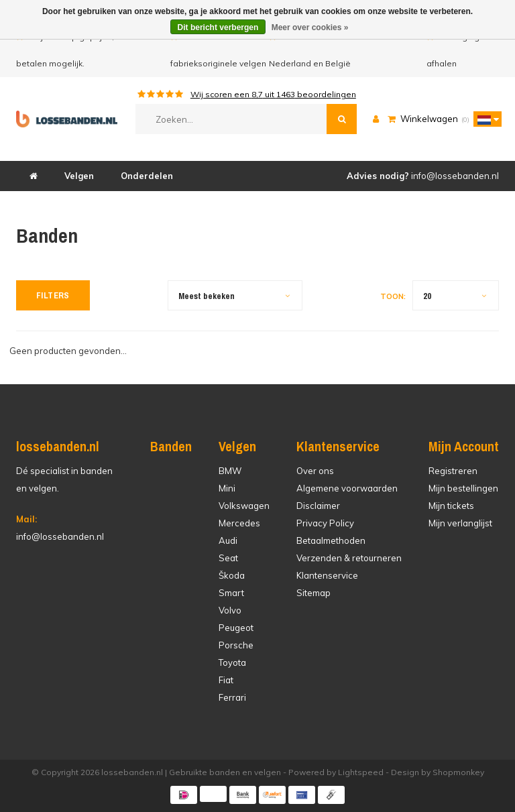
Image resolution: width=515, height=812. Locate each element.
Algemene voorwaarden (347, 488)
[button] (484, 119)
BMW (230, 471)
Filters (53, 295)
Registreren (453, 471)
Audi (228, 540)
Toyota (232, 662)
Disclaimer (318, 506)
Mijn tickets (451, 506)
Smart (231, 593)
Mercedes (239, 523)
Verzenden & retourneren (349, 558)
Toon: (393, 296)
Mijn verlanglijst (460, 523)
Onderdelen (147, 176)
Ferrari (232, 697)
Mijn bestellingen (463, 488)
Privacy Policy (325, 523)
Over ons (315, 471)
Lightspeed (361, 772)
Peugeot (236, 628)
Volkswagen (244, 506)
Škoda (232, 575)
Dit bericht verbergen (218, 27)
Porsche (236, 645)
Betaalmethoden (331, 540)
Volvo (230, 610)
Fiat (226, 680)
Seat (228, 558)
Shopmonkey (458, 772)
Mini (227, 488)
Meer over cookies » (310, 27)
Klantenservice (327, 575)
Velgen (79, 176)
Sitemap (313, 593)
